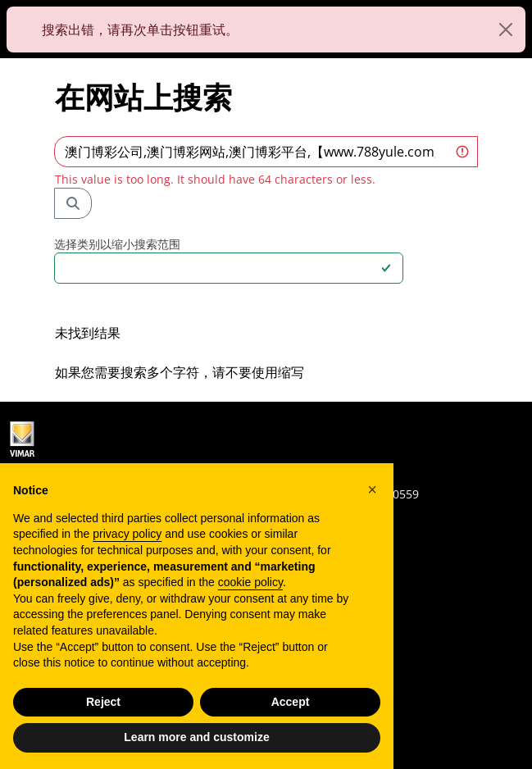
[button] (372, 489)
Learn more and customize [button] (196, 737)
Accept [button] (291, 702)
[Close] (506, 30)
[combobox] (219, 268)
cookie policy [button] (250, 582)
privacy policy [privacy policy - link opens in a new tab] (127, 534)
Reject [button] (103, 702)
